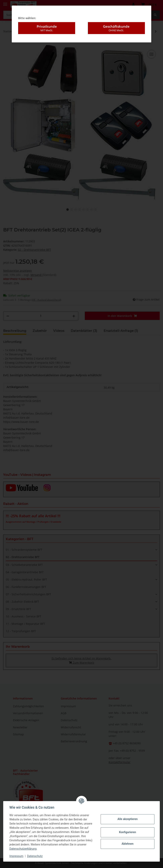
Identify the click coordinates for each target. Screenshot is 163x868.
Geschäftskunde (116, 28)
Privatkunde (47, 28)
